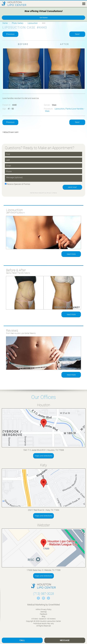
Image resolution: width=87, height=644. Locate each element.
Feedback (43, 614)
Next (77, 34)
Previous (10, 34)
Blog (43, 616)
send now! (72, 187)
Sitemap (44, 612)
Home (5, 23)
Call (22, 640)
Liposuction (33, 23)
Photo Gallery (18, 23)
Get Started (43, 18)
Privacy (49, 193)
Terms (55, 193)
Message (65, 640)
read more (71, 254)
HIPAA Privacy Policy (44, 609)
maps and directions (43, 456)
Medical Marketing (36, 605)
